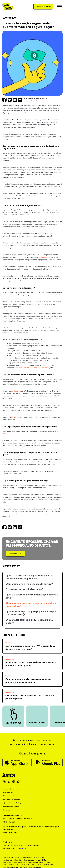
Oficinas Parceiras (9, 796)
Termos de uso (8, 792)
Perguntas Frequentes (11, 806)
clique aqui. (21, 848)
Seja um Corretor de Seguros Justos (16, 803)
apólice (30, 215)
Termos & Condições (10, 789)
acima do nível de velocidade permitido (34, 368)
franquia (45, 257)
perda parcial (16, 391)
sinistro (5, 434)
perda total (15, 417)
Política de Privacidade (11, 799)
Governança (7, 810)
